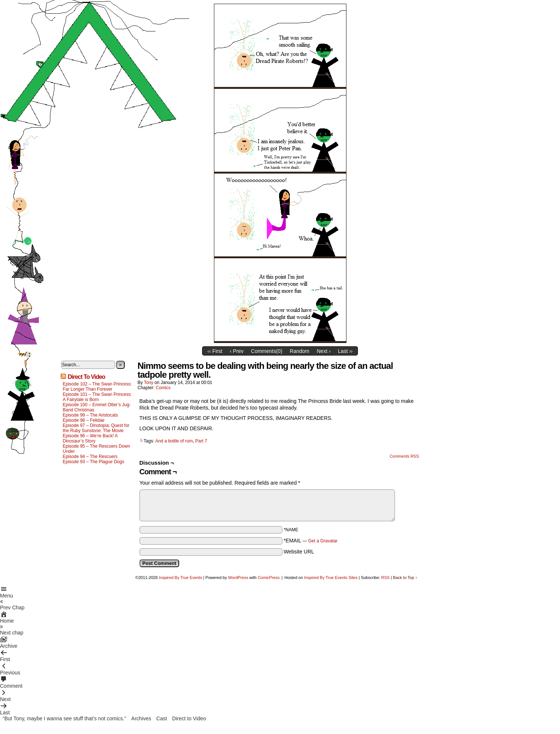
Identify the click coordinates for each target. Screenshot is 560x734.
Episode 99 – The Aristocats (90, 415)
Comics (163, 388)
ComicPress (269, 578)
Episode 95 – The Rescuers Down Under (97, 449)
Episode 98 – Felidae (84, 420)
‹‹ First (215, 351)
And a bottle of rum (174, 441)
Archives (141, 718)
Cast (162, 718)
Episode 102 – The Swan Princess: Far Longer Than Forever (98, 387)
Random (300, 351)
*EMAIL (311, 541)
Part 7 (201, 441)
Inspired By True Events (180, 578)
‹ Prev (237, 351)
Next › (324, 351)
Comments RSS (404, 456)
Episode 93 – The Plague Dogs (94, 462)
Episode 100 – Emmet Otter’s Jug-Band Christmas (97, 407)
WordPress (238, 578)
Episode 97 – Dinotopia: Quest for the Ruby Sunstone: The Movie (96, 428)
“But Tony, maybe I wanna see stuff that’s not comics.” (64, 718)
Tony (149, 383)
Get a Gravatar (323, 541)
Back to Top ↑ (405, 578)
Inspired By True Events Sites (331, 578)
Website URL (299, 552)
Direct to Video (189, 718)
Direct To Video (86, 377)
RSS (385, 578)
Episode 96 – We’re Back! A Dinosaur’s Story (90, 438)
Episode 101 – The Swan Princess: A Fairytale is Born (98, 397)
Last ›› (345, 351)
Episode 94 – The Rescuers (90, 457)
